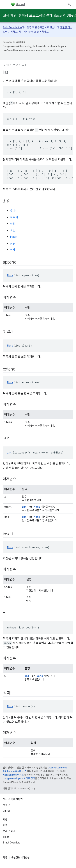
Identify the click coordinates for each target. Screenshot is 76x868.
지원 (5, 825)
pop (12, 243)
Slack (6, 837)
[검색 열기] (70, 4)
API (24, 65)
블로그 (6, 805)
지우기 (14, 217)
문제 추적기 (9, 831)
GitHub (7, 811)
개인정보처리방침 (20, 858)
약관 (5, 858)
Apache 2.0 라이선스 (13, 775)
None (10, 275)
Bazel (6, 65)
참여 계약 (23, 32)
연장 (15, 65)
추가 (13, 211)
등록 (39, 32)
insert (14, 237)
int (9, 452)
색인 (13, 230)
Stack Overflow (11, 843)
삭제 (13, 250)
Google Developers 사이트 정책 (19, 778)
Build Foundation (12, 27)
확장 (13, 224)
